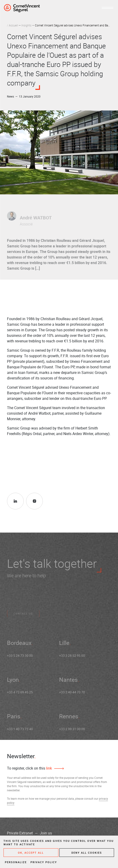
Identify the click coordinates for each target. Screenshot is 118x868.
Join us (46, 833)
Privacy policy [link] (44, 862)
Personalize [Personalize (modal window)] (16, 862)
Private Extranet (20, 833)
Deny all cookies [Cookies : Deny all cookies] (87, 853)
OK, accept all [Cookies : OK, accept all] (31, 853)
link (49, 768)
